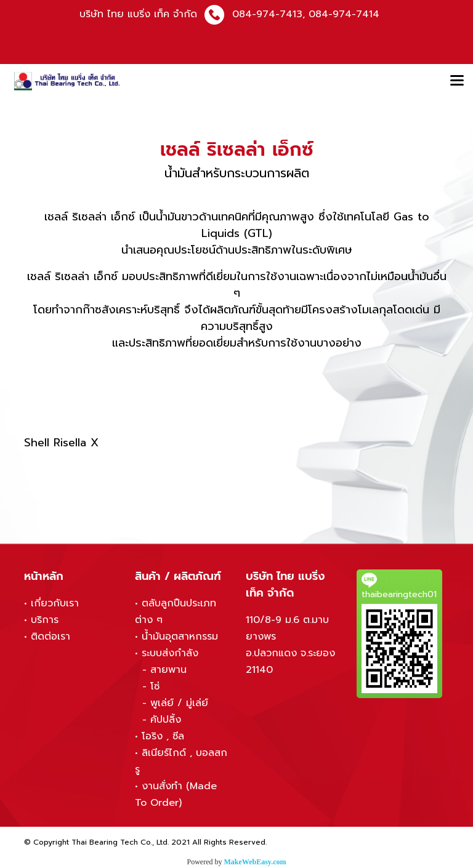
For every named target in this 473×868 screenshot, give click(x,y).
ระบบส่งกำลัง (170, 653)
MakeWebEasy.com (255, 862)
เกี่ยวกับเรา (55, 603)
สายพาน (168, 670)
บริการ (45, 620)
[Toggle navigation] (457, 81)
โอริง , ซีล (163, 736)
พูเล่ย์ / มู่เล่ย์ (179, 703)
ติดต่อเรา (51, 637)
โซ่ (155, 686)
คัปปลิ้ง (166, 720)
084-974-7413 (267, 14)
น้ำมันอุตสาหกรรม (180, 637)
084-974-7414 (344, 14)
